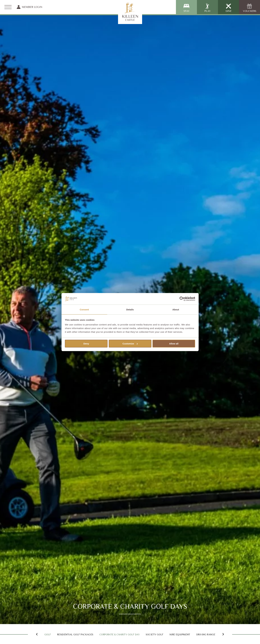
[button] (33, 634)
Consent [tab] (84, 309)
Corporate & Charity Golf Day (132, 634)
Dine (229, 8)
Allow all (174, 344)
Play (208, 8)
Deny (86, 344)
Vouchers (250, 8)
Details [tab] (130, 309)
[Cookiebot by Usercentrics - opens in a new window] (182, 299)
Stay (187, 8)
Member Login (29, 7)
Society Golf (174, 634)
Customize (130, 344)
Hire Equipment (204, 634)
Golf (45, 634)
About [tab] (176, 309)
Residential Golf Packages (78, 634)
